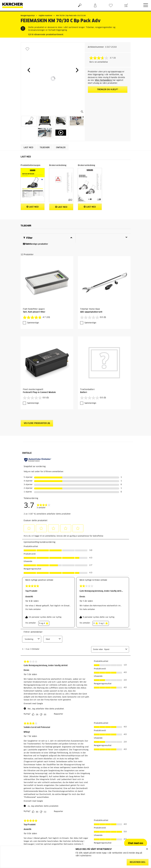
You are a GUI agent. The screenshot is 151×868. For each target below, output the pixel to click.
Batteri (84, 392)
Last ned (28, 148)
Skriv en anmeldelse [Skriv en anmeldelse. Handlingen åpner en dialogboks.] (99, 62)
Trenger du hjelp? (108, 90)
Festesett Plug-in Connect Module (39, 392)
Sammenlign (33, 323)
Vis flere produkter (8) (37, 423)
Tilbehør (45, 148)
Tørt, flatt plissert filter (34, 312)
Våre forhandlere (104, 80)
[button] (29, 70)
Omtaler (61, 148)
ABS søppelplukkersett (91, 312)
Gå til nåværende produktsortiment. (46, 35)
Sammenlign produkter (35, 244)
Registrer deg (138, 862)
